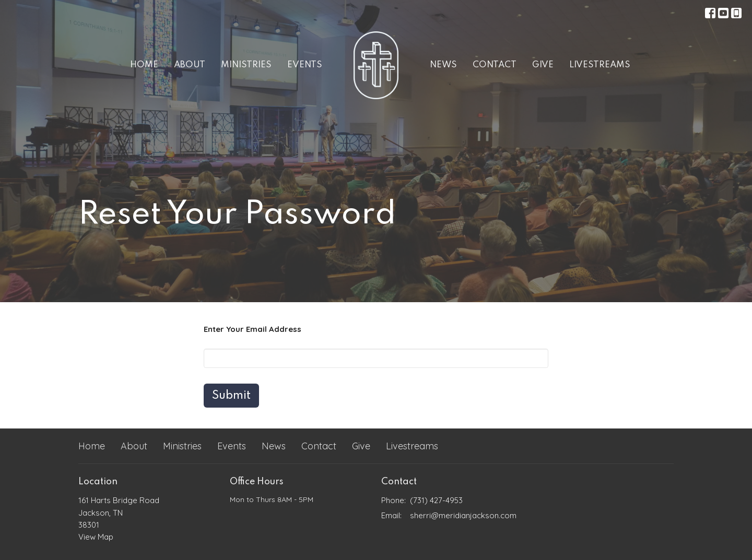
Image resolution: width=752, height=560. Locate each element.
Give (543, 65)
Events (305, 65)
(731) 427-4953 (436, 500)
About (190, 65)
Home (144, 65)
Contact (495, 65)
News (443, 65)
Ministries (246, 65)
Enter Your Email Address (252, 329)
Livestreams (600, 65)
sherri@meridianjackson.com (463, 515)
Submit (231, 396)
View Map (96, 537)
